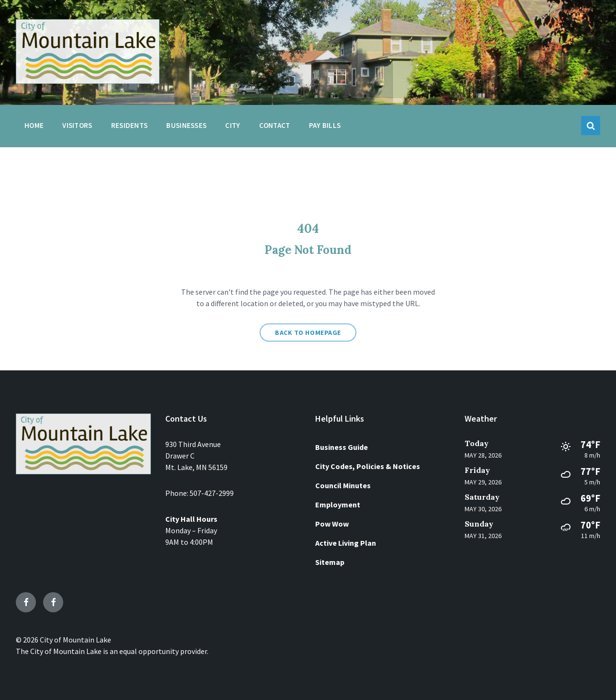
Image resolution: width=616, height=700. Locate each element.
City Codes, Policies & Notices (368, 466)
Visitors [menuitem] (77, 125)
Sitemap (330, 562)
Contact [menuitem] (275, 125)
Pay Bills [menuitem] (325, 125)
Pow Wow (332, 524)
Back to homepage (308, 333)
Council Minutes (343, 485)
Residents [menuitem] (130, 125)
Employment (338, 505)
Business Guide (342, 447)
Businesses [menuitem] (186, 125)
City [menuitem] (233, 125)
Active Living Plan (346, 543)
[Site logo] (88, 81)
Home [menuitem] (34, 125)
